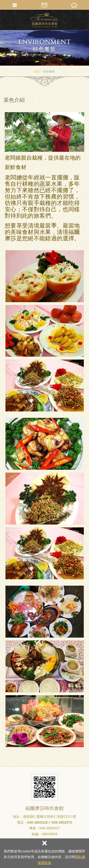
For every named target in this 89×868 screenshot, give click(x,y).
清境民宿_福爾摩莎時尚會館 (45, 20)
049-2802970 (62, 822)
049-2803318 (37, 822)
